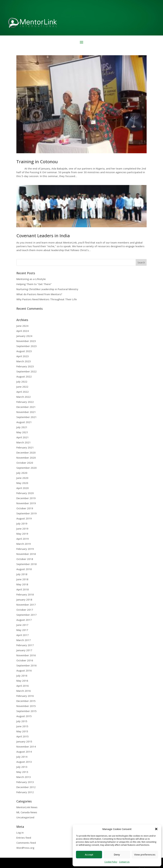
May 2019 (22, 534)
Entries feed (24, 838)
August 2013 (24, 762)
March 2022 (24, 397)
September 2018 (26, 564)
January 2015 (24, 741)
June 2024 (22, 326)
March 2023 (24, 361)
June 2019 (22, 529)
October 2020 (25, 463)
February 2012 (25, 792)
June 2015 (22, 726)
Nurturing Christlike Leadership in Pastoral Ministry (47, 289)
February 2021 (25, 447)
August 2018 (24, 569)
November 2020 (26, 458)
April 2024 (23, 331)
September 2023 (26, 346)
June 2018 (22, 579)
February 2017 (25, 645)
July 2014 (22, 757)
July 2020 (22, 473)
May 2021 (22, 432)
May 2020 (22, 483)
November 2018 (26, 554)
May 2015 (22, 731)
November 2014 (26, 747)
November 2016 (26, 655)
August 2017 (24, 620)
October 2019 (25, 508)
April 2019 (23, 539)
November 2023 (26, 341)
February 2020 (25, 493)
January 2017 (24, 650)
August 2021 (24, 422)
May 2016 (22, 681)
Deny (117, 854)
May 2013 (22, 772)
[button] (156, 829)
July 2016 (22, 676)
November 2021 (26, 412)
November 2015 (26, 706)
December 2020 (26, 453)
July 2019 (22, 523)
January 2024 (24, 336)
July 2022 (22, 382)
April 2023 (23, 356)
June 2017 (22, 625)
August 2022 (24, 376)
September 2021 (26, 417)
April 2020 (23, 488)
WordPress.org (25, 848)
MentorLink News (27, 807)
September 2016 (26, 665)
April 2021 (23, 437)
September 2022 (26, 371)
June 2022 (22, 387)
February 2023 (25, 366)
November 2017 (26, 605)
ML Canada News (27, 812)
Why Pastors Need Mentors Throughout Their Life (47, 299)
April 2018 (23, 589)
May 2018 (22, 584)
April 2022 (23, 392)
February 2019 (25, 549)
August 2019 (24, 518)
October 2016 (25, 660)
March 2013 (24, 777)
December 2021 (26, 407)
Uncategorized (25, 817)
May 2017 (22, 630)
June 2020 (22, 478)
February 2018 (25, 594)
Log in (20, 833)
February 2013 (25, 782)
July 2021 (22, 427)
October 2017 (25, 610)
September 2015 (26, 711)
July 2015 (22, 721)
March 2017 (24, 640)
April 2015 (23, 736)
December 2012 (26, 787)
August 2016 (24, 670)
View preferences (145, 854)
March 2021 (24, 442)
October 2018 (25, 559)
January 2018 (24, 600)
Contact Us (124, 862)
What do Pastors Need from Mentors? (39, 294)
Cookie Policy (111, 862)
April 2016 (23, 686)
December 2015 (26, 701)
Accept (89, 854)
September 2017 (26, 615)
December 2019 (26, 498)
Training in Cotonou (37, 162)
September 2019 (26, 513)
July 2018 (22, 574)
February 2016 (25, 696)
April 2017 (23, 635)
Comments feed (26, 843)
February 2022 (25, 402)
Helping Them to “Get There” (34, 284)
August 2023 (24, 351)
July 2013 (22, 767)
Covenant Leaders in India (43, 236)
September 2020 (26, 468)
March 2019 (24, 544)
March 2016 (24, 691)
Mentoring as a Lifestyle (31, 279)
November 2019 (26, 503)
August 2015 (24, 716)
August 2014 (24, 752)
